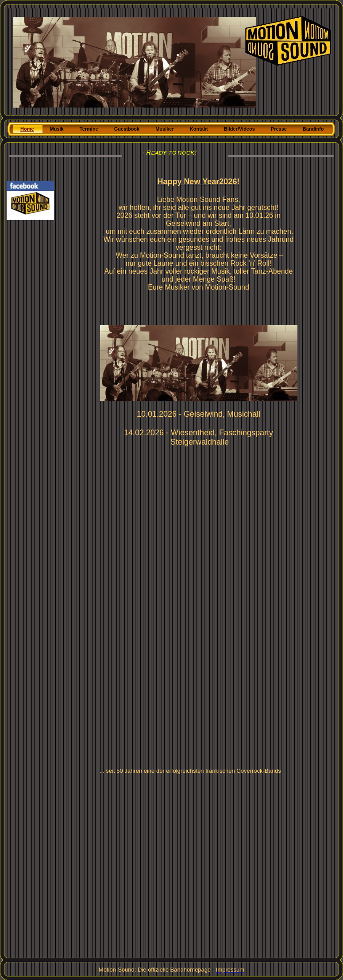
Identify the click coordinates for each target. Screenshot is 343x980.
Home (27, 129)
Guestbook (127, 129)
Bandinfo (313, 129)
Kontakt (199, 129)
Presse (279, 129)
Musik (57, 129)
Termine (89, 129)
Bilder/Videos (239, 129)
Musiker (165, 129)
